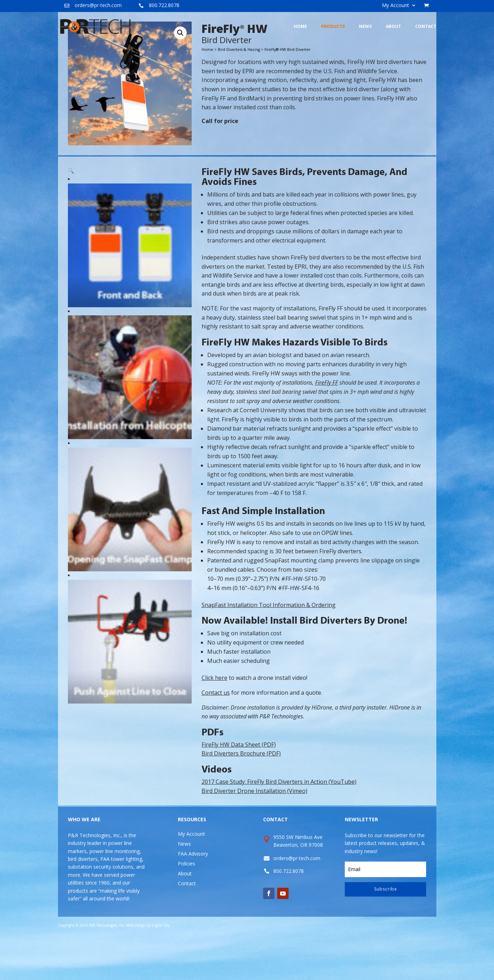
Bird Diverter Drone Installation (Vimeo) (254, 832)
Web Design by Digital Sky (148, 966)
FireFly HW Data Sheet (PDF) (239, 785)
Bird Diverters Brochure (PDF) (241, 794)
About (185, 914)
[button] (180, 74)
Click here (214, 718)
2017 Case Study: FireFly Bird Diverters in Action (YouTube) (279, 822)
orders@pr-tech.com (98, 5)
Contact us (216, 733)
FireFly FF (327, 423)
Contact (187, 924)
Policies (187, 904)
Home (207, 90)
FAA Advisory (193, 894)
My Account (396, 6)
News (184, 884)
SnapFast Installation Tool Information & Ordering (269, 646)
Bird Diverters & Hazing (239, 90)
